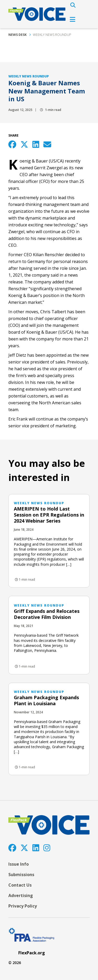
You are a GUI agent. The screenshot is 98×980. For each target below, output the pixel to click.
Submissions (21, 875)
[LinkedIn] (36, 848)
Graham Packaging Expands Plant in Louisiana (46, 700)
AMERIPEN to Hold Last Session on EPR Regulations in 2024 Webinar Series (49, 515)
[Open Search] (73, 5)
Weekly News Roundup (52, 35)
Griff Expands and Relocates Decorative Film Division (47, 614)
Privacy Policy (23, 906)
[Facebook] (12, 848)
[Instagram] (47, 848)
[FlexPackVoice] (37, 14)
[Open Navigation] (73, 19)
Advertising (21, 895)
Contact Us (20, 885)
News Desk (18, 35)
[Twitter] (24, 848)
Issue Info (19, 864)
